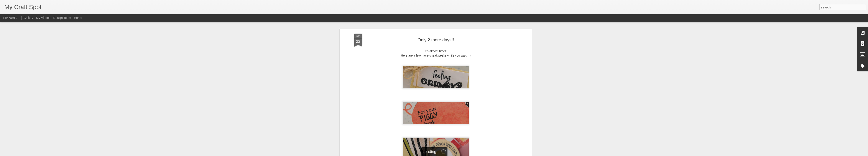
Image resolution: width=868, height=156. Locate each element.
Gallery (28, 18)
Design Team (62, 18)
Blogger (448, 154)
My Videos (43, 18)
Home (78, 18)
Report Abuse (460, 154)
